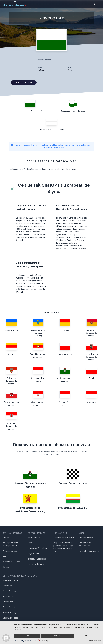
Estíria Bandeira (9, 607)
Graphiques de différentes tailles (30, 111)
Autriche (41, 70)
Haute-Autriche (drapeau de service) (92, 357)
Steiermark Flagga (10, 618)
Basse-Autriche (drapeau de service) (38, 333)
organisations (34, 553)
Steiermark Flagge (10, 580)
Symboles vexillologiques (64, 537)
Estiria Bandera (9, 591)
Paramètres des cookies (89, 551)
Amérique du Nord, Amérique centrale (11, 544)
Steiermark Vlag (9, 612)
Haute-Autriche (65, 354)
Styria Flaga (8, 602)
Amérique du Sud (10, 551)
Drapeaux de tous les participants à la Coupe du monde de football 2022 (63, 547)
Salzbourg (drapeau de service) (11, 381)
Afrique (6, 537)
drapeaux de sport (36, 564)
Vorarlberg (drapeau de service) (11, 426)
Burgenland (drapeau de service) (92, 333)
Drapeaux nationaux (13, 533)
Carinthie (11, 354)
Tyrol (92, 378)
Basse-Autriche (11, 330)
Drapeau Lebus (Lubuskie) (73, 508)
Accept (57, 636)
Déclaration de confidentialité (85, 544)
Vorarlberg (92, 402)
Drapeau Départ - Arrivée (73, 483)
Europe (6, 567)
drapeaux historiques (37, 559)
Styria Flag (7, 586)
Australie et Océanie (11, 562)
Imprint (91, 640)
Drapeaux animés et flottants (73, 111)
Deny (27, 636)
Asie (5, 556)
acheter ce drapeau (24, 83)
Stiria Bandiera (9, 596)
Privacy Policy (97, 640)
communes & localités (37, 548)
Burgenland (65, 330)
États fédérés (34, 537)
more (88, 636)
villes (30, 543)
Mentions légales (86, 537)
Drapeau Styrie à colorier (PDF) (51, 129)
